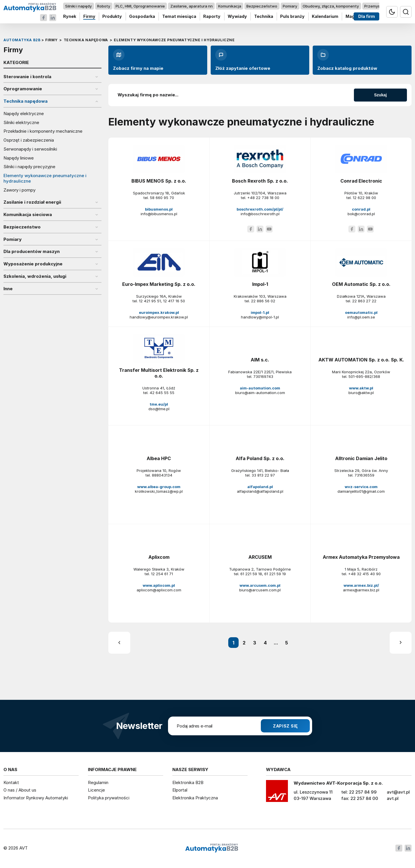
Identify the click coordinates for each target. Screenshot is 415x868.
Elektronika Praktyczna (195, 798)
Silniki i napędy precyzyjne (29, 167)
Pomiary (290, 6)
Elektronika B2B (188, 782)
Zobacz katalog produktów (347, 60)
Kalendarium (325, 17)
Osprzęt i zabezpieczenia (29, 140)
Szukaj (380, 95)
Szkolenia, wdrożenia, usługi (35, 276)
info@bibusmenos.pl (159, 214)
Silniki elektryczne (21, 123)
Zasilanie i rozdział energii (32, 202)
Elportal (180, 790)
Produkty (112, 17)
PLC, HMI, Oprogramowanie (140, 6)
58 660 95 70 (162, 198)
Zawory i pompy (19, 190)
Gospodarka (142, 17)
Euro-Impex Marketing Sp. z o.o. (159, 284)
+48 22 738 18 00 (263, 198)
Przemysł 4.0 (376, 6)
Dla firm (367, 17)
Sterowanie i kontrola (27, 77)
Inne (8, 289)
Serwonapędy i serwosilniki (30, 149)
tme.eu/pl (159, 404)
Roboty (104, 6)
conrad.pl (361, 209)
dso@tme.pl (159, 409)
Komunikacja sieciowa (28, 215)
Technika (264, 17)
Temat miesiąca (179, 17)
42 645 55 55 (162, 393)
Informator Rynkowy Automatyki (36, 798)
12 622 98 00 (364, 198)
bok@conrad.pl (361, 214)
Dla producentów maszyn (32, 252)
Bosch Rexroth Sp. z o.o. (260, 181)
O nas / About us (20, 790)
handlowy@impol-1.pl (260, 317)
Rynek (70, 17)
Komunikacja (230, 6)
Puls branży (292, 17)
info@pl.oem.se (361, 317)
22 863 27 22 (364, 301)
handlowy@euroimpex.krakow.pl (159, 317)
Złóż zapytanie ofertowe (243, 60)
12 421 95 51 (150, 301)
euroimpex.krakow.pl (159, 312)
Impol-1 (260, 284)
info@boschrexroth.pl (260, 214)
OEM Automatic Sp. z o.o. (361, 284)
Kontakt (11, 782)
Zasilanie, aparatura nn (192, 6)
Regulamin (98, 782)
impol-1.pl (260, 312)
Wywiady (237, 17)
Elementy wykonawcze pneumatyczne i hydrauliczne (45, 178)
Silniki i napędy (78, 6)
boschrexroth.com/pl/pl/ (260, 209)
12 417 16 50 (174, 301)
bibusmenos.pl (159, 209)
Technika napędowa (26, 101)
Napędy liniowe (19, 158)
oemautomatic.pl (361, 312)
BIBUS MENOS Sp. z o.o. (159, 181)
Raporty (212, 17)
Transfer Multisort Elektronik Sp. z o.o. (159, 373)
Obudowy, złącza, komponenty (331, 6)
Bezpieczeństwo (262, 6)
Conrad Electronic (361, 181)
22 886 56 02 (263, 301)
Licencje (96, 790)
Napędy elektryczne (24, 114)
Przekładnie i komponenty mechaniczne (43, 131)
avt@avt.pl (398, 792)
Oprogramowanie (23, 89)
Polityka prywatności (109, 798)
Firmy (89, 17)
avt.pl (393, 798)
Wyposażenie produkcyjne (33, 264)
